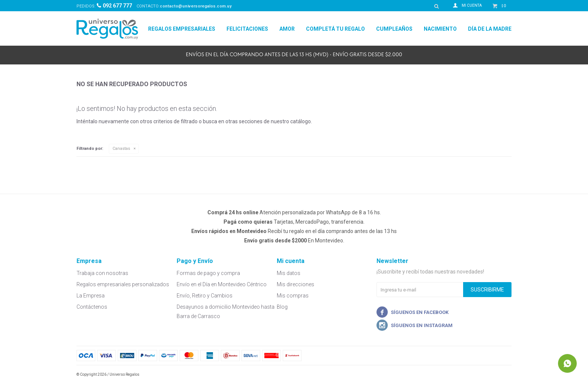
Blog (282, 307)
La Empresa (91, 296)
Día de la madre (490, 29)
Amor (287, 29)
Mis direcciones (295, 284)
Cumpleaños (394, 29)
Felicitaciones (247, 29)
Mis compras (293, 296)
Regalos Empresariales (182, 29)
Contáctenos (92, 307)
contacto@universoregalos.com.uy (196, 6)
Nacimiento (440, 29)
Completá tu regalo (335, 29)
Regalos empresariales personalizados (123, 284)
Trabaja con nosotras (102, 273)
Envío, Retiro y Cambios (205, 296)
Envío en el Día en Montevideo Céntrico (222, 284)
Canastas (121, 149)
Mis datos (289, 273)
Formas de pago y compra (208, 273)
